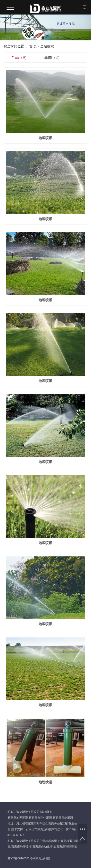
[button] (43, 38)
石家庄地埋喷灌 (18, 818)
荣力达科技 (43, 858)
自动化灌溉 (65, 841)
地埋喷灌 (45, 138)
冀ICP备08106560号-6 (21, 858)
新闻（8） (53, 57)
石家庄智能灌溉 (63, 818)
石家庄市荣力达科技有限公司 (45, 829)
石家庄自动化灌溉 (40, 818)
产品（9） (20, 57)
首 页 (33, 46)
